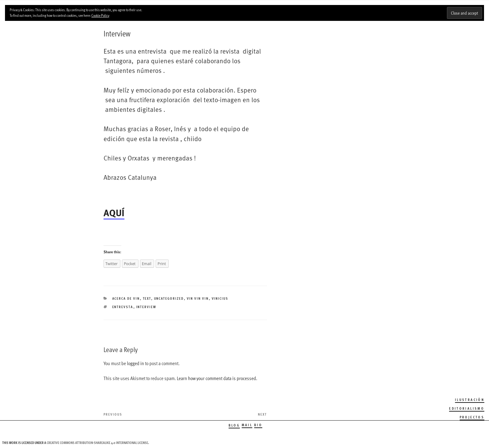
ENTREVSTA (123, 307)
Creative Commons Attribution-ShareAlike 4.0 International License (97, 443)
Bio (258, 425)
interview (146, 307)
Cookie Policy (100, 15)
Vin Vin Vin (198, 298)
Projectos (472, 417)
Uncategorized (169, 298)
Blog (234, 425)
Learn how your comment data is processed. (217, 378)
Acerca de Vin (126, 298)
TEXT (147, 298)
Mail (247, 425)
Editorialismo (467, 408)
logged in (136, 363)
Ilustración (470, 400)
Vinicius (220, 298)
